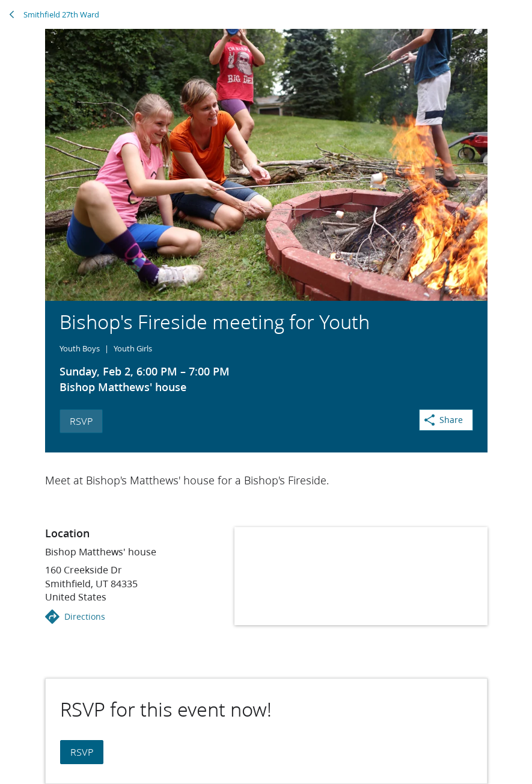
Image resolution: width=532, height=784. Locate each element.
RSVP (81, 421)
